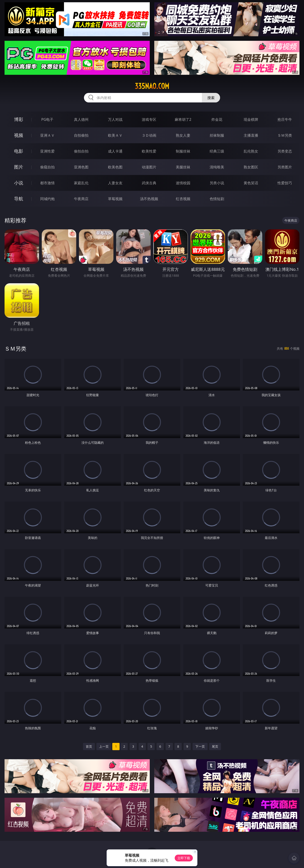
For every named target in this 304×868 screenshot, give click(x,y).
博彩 (19, 119)
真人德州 (81, 119)
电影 (19, 151)
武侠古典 (149, 183)
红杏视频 (183, 199)
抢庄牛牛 (285, 119)
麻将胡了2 (183, 119)
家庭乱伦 (81, 183)
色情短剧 (217, 199)
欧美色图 (115, 167)
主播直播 (251, 135)
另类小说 (217, 183)
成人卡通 (115, 151)
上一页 (104, 746)
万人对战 (115, 119)
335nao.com (152, 86)
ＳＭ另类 (285, 135)
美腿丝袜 (183, 167)
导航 (19, 199)
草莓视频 (115, 199)
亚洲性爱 (47, 151)
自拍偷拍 (81, 135)
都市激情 (47, 183)
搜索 (211, 98)
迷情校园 (183, 183)
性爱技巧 (285, 183)
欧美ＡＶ (115, 135)
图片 (19, 167)
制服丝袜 (183, 151)
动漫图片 (149, 167)
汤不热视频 (149, 199)
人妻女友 (115, 183)
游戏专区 (149, 119)
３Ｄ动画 (149, 135)
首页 (89, 746)
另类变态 (285, 151)
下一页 (200, 746)
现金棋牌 (251, 119)
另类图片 (285, 167)
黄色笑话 (251, 183)
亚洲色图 (81, 167)
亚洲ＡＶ (47, 135)
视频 (19, 135)
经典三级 (217, 151)
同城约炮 (47, 199)
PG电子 (47, 119)
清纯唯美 (217, 167)
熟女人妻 (183, 135)
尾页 (215, 746)
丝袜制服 (217, 135)
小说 (19, 183)
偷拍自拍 (81, 151)
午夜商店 (81, 199)
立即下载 (184, 858)
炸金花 (217, 119)
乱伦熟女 (251, 151)
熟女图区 (251, 167)
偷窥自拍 (47, 167)
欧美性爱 (149, 151)
